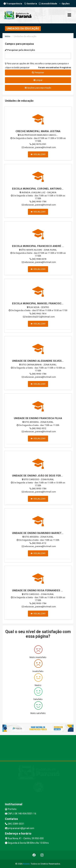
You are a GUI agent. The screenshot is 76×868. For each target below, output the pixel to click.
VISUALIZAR (38, 154)
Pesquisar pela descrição (20, 50)
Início (8, 36)
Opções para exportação (38, 88)
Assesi (26, 864)
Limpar (38, 80)
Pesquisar (38, 72)
